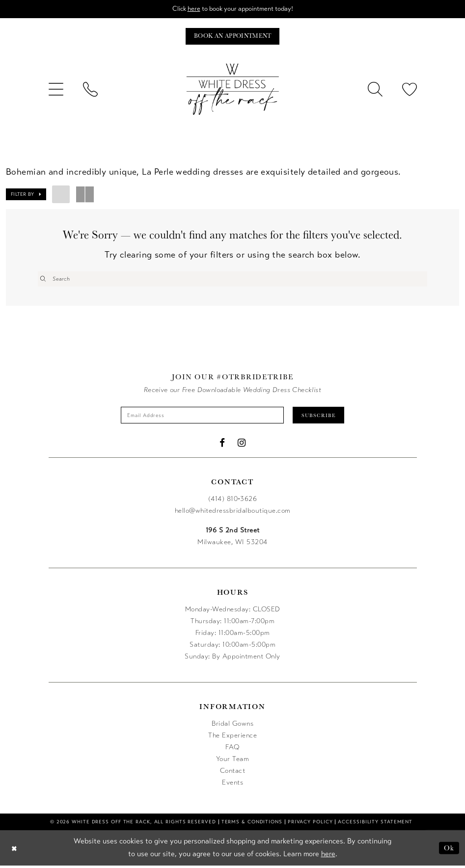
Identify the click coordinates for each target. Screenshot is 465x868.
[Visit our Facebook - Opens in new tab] (222, 445)
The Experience (232, 738)
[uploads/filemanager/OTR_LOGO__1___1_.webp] (233, 90)
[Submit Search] (43, 280)
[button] (56, 90)
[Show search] (375, 90)
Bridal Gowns (232, 726)
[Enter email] (201, 417)
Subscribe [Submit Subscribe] (323, 417)
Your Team (233, 761)
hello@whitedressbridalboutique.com (233, 513)
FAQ (232, 750)
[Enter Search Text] (232, 280)
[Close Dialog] (14, 850)
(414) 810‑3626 (233, 501)
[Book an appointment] (232, 37)
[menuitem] (56, 90)
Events (232, 785)
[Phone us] (90, 90)
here (191, 9)
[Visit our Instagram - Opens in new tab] (242, 445)
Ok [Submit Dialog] (449, 850)
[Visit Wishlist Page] (410, 90)
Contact (233, 773)
